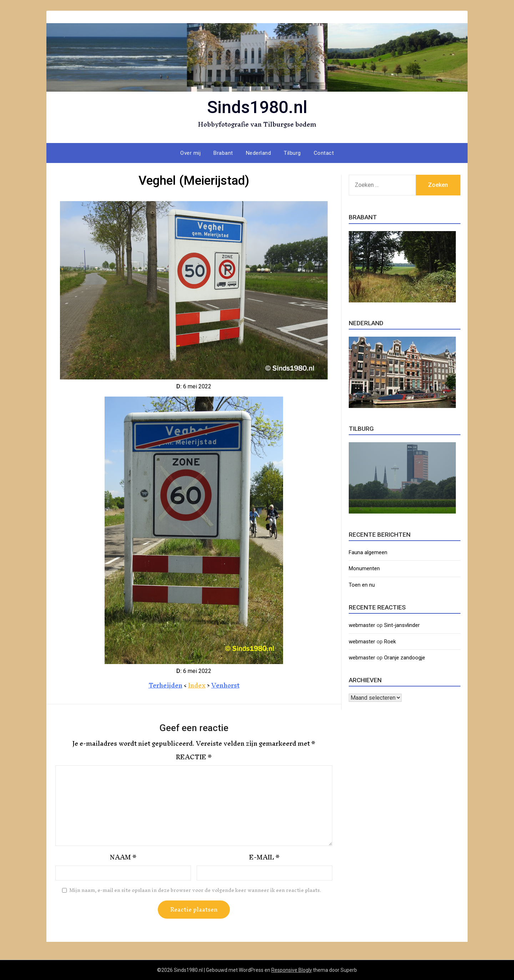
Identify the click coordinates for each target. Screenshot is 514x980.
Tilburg (292, 153)
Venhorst (225, 685)
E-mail (264, 857)
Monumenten (364, 568)
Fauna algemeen (368, 552)
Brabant (223, 153)
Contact (324, 153)
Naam (123, 857)
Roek (390, 642)
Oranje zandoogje (405, 658)
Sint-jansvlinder (402, 625)
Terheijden (165, 685)
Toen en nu (362, 585)
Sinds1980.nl (257, 107)
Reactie (194, 757)
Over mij (190, 153)
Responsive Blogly (292, 970)
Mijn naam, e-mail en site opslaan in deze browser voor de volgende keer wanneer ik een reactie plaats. (195, 890)
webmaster (362, 625)
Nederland (259, 153)
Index (197, 685)
